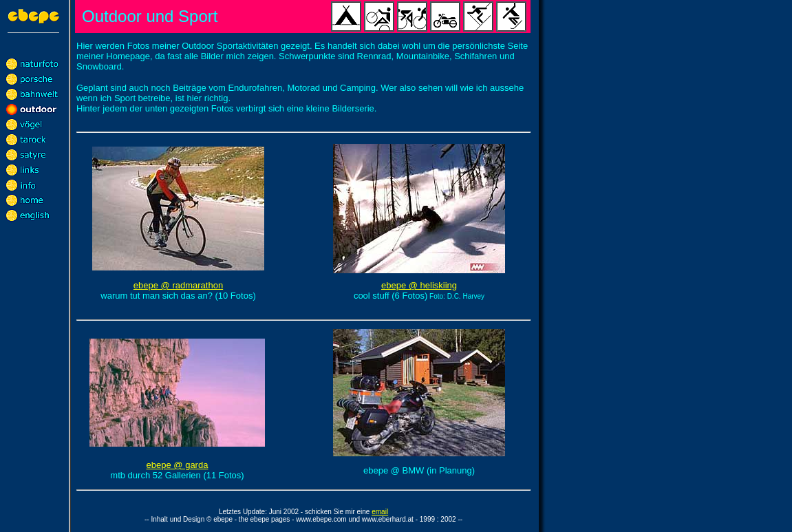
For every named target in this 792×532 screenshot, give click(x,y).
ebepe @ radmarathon (178, 285)
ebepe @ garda (178, 465)
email (380, 512)
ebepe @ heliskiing (419, 285)
